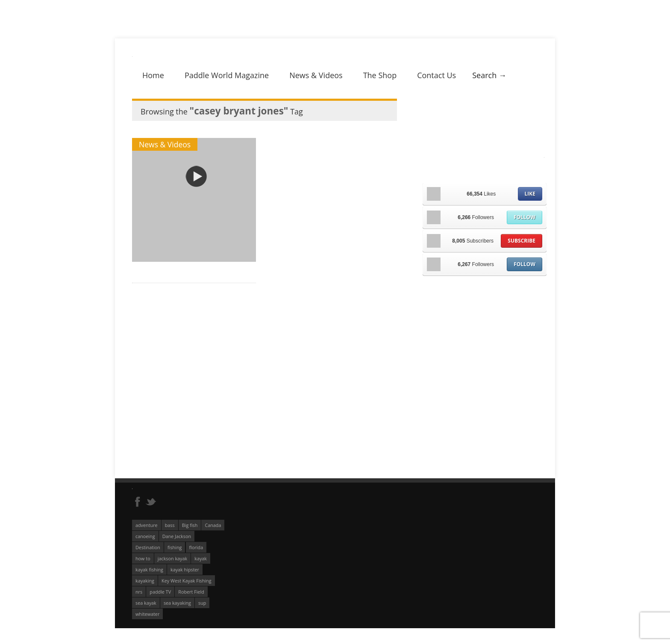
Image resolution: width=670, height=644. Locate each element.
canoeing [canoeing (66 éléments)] (145, 536)
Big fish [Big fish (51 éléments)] (190, 525)
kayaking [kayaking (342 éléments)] (145, 581)
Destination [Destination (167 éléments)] (148, 547)
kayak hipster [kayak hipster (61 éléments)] (185, 569)
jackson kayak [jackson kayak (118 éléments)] (172, 558)
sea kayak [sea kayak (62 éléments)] (146, 603)
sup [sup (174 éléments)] (202, 603)
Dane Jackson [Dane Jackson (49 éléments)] (177, 536)
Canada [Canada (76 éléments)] (213, 525)
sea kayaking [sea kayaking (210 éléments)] (177, 603)
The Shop (380, 75)
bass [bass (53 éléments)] (170, 525)
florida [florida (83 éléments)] (196, 547)
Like (530, 194)
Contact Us (436, 75)
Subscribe (522, 241)
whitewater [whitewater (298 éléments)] (147, 614)
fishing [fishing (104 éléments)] (175, 547)
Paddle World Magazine (227, 75)
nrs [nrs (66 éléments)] (139, 592)
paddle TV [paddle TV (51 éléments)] (160, 592)
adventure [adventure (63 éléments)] (147, 525)
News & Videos (316, 75)
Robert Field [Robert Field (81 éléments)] (191, 592)
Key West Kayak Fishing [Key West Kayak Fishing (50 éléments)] (187, 581)
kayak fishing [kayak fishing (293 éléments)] (149, 569)
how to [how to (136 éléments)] (143, 558)
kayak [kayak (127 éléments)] (201, 558)
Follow (525, 217)
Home (153, 75)
